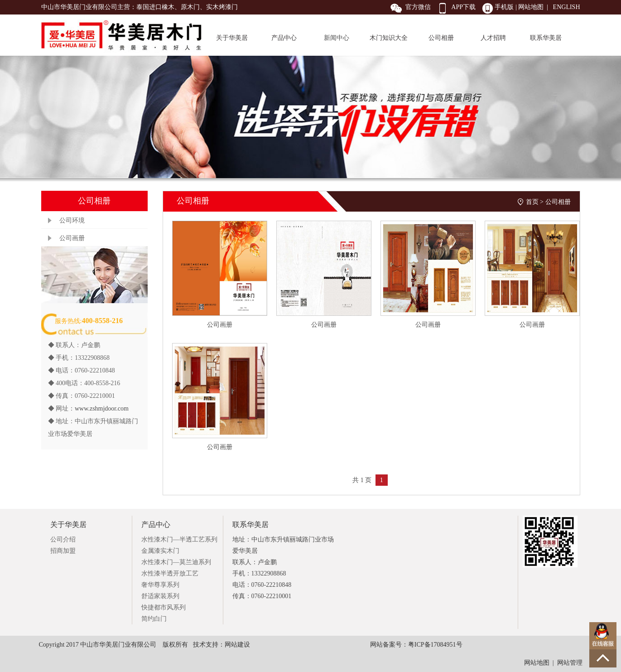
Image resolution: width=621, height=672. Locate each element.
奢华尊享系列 (160, 585)
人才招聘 (493, 38)
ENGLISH (567, 7)
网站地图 (537, 663)
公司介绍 (63, 539)
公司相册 (441, 38)
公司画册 (72, 238)
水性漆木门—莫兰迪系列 (176, 562)
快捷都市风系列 (164, 607)
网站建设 (237, 645)
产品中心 (284, 38)
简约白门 (154, 619)
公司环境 (72, 220)
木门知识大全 (389, 38)
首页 (532, 202)
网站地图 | (534, 7)
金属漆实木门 (160, 551)
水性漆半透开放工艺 (170, 573)
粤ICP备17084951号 (435, 645)
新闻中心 (337, 38)
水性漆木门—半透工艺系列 (179, 539)
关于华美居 (232, 38)
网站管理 (570, 663)
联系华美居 (546, 38)
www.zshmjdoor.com (102, 409)
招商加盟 (63, 551)
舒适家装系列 (160, 596)
